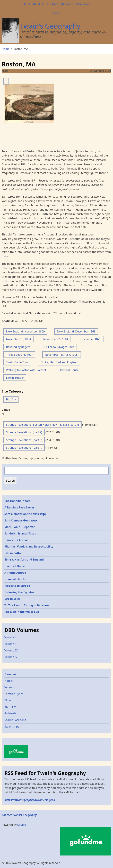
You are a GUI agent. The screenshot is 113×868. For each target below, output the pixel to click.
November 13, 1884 (19, 339)
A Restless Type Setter (19, 507)
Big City (11, 399)
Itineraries (68, 4)
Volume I (10, 637)
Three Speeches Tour (19, 355)
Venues (9, 687)
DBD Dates (53, 4)
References (83, 4)
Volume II (11, 644)
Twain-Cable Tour (17, 362)
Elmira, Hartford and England (59, 362)
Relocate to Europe (17, 586)
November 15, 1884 (56, 339)
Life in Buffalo (15, 378)
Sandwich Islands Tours (20, 533)
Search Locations (15, 720)
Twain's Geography (50, 26)
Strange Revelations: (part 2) (24, 432)
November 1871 (91, 339)
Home (27, 4)
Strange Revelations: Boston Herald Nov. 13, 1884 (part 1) (42, 425)
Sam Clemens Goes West (21, 520)
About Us (38, 4)
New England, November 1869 (25, 331)
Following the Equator (19, 592)
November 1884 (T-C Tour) (62, 355)
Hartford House (69, 370)
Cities (8, 700)
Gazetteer (11, 674)
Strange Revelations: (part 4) (24, 448)
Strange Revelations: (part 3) (24, 440)
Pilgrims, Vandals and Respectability (29, 546)
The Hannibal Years (17, 501)
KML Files (10, 707)
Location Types (14, 694)
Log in (56, 13)
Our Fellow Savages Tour (58, 347)
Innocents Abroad (16, 540)
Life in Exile (12, 599)
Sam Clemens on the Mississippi (26, 514)
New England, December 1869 (76, 331)
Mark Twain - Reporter (20, 527)
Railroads (10, 713)
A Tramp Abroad (15, 573)
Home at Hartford (16, 579)
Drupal (22, 825)
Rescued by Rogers (18, 347)
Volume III (11, 650)
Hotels (8, 681)
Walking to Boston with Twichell (26, 370)
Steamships (12, 727)
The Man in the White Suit (22, 612)
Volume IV (11, 657)
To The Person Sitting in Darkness (27, 605)
